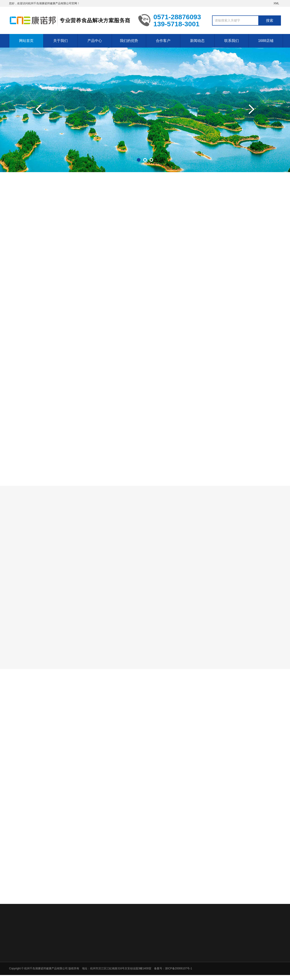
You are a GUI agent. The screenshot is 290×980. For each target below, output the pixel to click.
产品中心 (95, 41)
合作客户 (163, 41)
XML (276, 3)
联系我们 (232, 41)
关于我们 (60, 41)
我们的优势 (129, 41)
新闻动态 (197, 41)
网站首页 (26, 41)
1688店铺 (266, 41)
